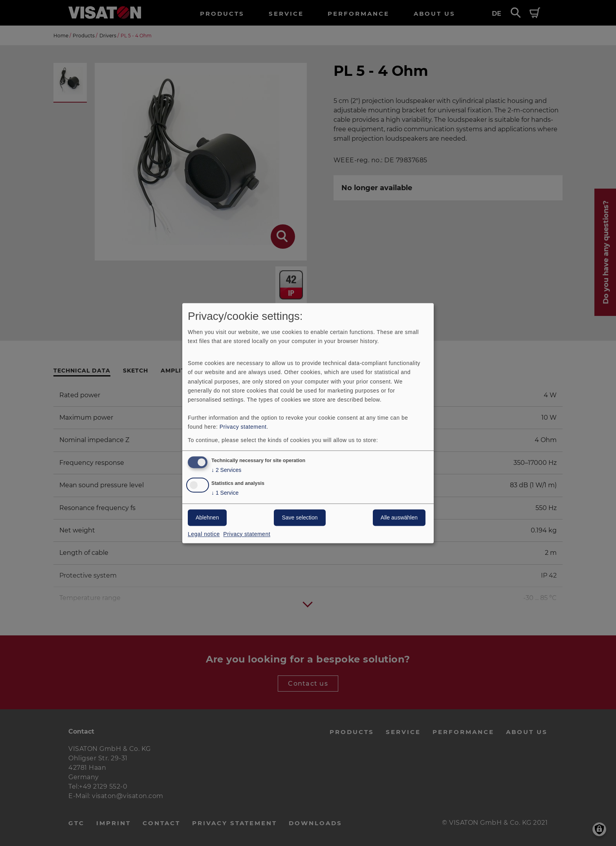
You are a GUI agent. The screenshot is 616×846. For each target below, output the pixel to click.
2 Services (226, 470)
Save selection (300, 518)
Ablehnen (207, 518)
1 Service (225, 493)
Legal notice (204, 534)
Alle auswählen (399, 518)
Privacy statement (243, 427)
